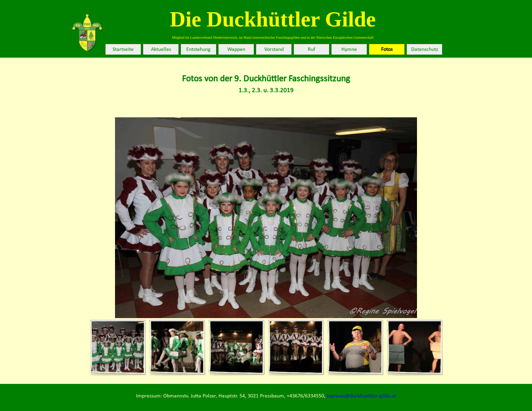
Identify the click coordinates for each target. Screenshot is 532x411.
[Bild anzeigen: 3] (236, 347)
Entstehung (198, 50)
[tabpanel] (266, 84)
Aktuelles (161, 50)
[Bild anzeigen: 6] (414, 347)
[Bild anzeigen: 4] (296, 347)
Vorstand (274, 50)
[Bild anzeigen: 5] (355, 347)
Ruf (311, 50)
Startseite (123, 50)
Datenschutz (425, 50)
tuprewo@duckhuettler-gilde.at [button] (361, 396)
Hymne (349, 50)
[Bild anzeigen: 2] (177, 347)
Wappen (236, 50)
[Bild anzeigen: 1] (118, 347)
